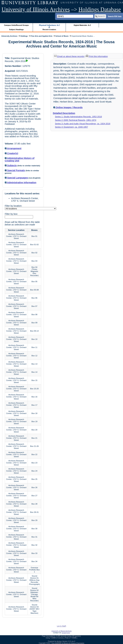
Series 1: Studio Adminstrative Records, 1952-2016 (78, 117)
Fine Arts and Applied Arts (42, 36)
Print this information (97, 56)
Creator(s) (12, 153)
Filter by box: (11, 214)
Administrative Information (21, 183)
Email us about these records (69, 56)
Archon (59, 641)
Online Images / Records (68, 107)
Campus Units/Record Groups (16, 25)
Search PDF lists (115, 16)
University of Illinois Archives (36, 9)
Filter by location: (13, 206)
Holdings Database (100, 9)
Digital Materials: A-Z (82, 25)
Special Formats (15, 170)
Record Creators (49, 29)
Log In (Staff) (61, 626)
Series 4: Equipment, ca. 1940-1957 (71, 127)
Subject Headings (16, 29)
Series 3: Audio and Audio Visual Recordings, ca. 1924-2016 (83, 124)
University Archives (9, 36)
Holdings (24, 36)
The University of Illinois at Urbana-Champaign (68, 643)
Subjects (11, 165)
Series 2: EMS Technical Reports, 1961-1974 (76, 120)
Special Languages (16, 178)
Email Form (66, 633)
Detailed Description (64, 113)
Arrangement (13, 148)
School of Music (62, 36)
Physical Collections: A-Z (49, 25)
